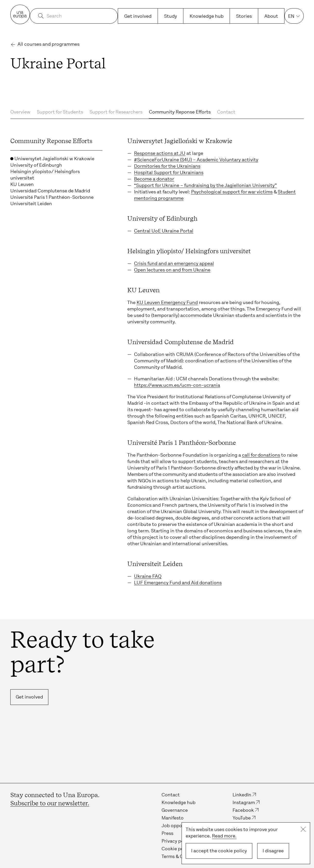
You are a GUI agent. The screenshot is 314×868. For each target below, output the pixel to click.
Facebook (243, 810)
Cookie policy (176, 849)
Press (167, 833)
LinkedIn (242, 795)
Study (171, 16)
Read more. (224, 836)
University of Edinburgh (36, 165)
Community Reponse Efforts (180, 112)
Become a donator (154, 179)
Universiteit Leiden (31, 204)
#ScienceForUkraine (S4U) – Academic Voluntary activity (196, 160)
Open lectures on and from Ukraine (172, 270)
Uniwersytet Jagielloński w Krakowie (52, 159)
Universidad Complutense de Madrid (50, 191)
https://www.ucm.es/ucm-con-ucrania (177, 385)
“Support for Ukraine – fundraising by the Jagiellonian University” (205, 185)
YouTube (242, 818)
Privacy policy (176, 841)
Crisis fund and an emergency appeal (174, 263)
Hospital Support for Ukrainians (169, 173)
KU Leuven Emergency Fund (167, 303)
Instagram (244, 803)
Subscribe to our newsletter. (50, 803)
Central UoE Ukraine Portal (164, 231)
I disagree (273, 851)
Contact (226, 112)
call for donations (261, 455)
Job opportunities (181, 826)
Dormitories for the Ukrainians (167, 166)
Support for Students (60, 112)
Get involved (138, 16)
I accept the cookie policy (219, 851)
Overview (20, 112)
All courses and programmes (48, 44)
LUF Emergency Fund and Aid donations (178, 583)
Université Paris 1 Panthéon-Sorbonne (52, 197)
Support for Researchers (116, 112)
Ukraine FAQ (148, 576)
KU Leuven (22, 184)
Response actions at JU (160, 153)
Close (303, 829)
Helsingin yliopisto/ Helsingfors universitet (45, 175)
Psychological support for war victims (232, 192)
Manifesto (173, 818)
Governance (175, 810)
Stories (244, 16)
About (271, 16)
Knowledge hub (207, 16)
